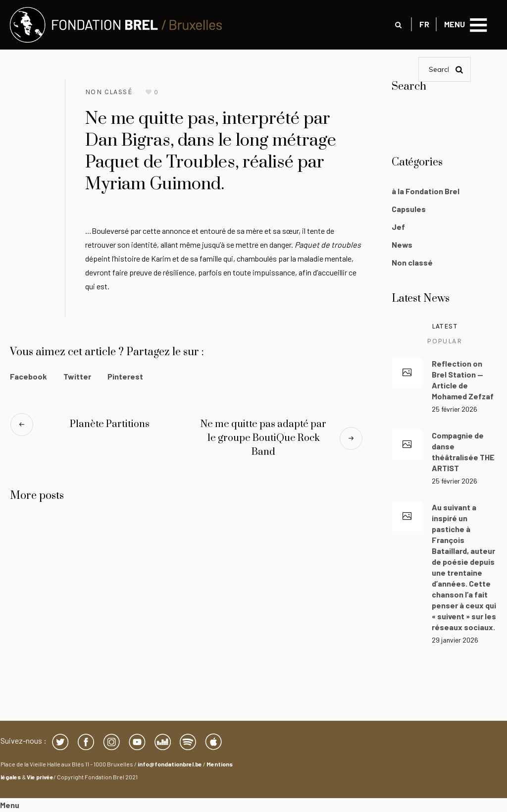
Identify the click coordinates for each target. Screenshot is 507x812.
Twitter (77, 376)
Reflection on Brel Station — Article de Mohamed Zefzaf (463, 380)
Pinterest (125, 376)
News (402, 244)
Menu (10, 805)
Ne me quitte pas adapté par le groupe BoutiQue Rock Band (263, 438)
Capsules (409, 209)
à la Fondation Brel (426, 191)
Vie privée (40, 777)
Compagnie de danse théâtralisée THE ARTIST (463, 452)
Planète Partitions (110, 424)
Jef (398, 227)
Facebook (28, 376)
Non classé (109, 92)
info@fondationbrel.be (170, 764)
